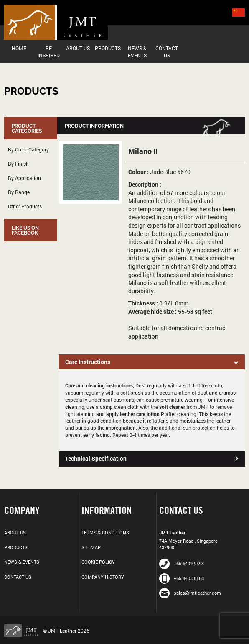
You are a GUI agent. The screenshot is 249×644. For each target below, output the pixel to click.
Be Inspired (49, 52)
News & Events (137, 52)
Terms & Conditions (105, 532)
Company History (103, 577)
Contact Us (167, 52)
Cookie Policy (98, 562)
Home (19, 48)
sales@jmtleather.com (190, 593)
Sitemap (91, 547)
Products (108, 48)
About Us (78, 48)
